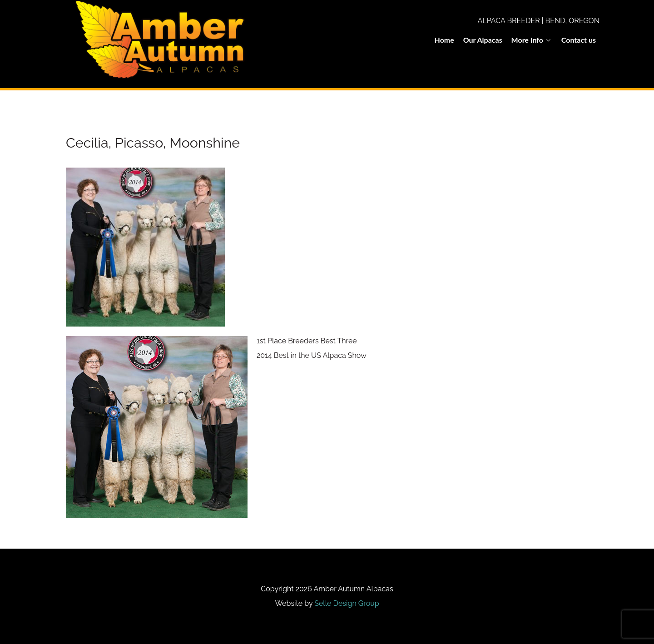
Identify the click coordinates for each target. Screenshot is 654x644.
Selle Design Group (347, 603)
